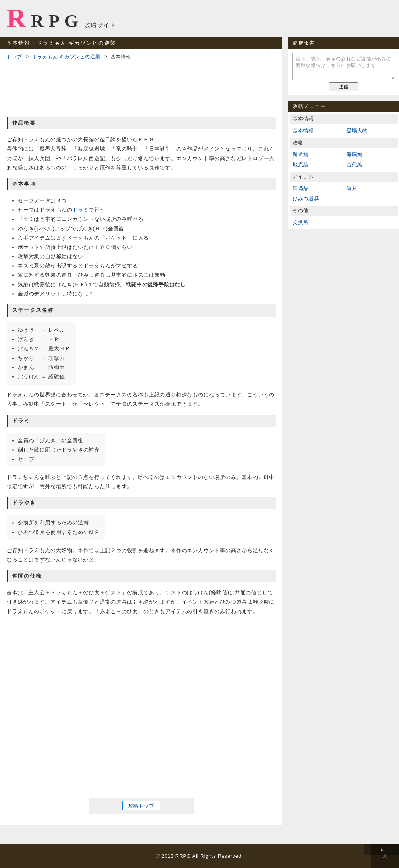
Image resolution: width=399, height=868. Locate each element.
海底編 (354, 154)
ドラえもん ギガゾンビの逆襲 (66, 57)
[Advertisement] (141, 87)
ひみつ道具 (306, 199)
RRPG (45, 18)
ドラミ (81, 210)
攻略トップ (141, 805)
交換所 (301, 222)
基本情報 (303, 131)
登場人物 (357, 131)
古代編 (354, 165)
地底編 (301, 165)
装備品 (301, 188)
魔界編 (301, 154)
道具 (352, 188)
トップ (14, 57)
